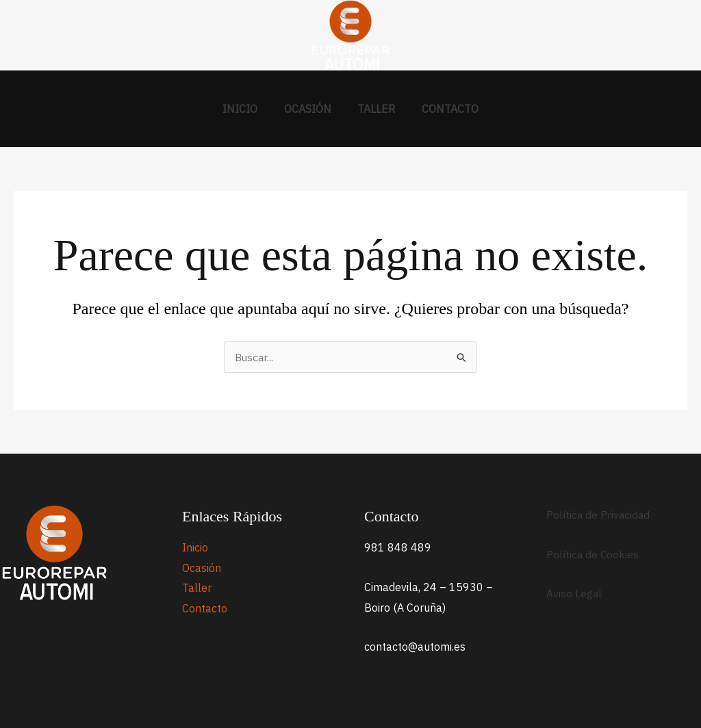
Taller (374, 109)
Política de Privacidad (599, 515)
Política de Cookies (593, 554)
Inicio (247, 109)
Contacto (443, 109)
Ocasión (310, 109)
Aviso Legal (574, 593)
